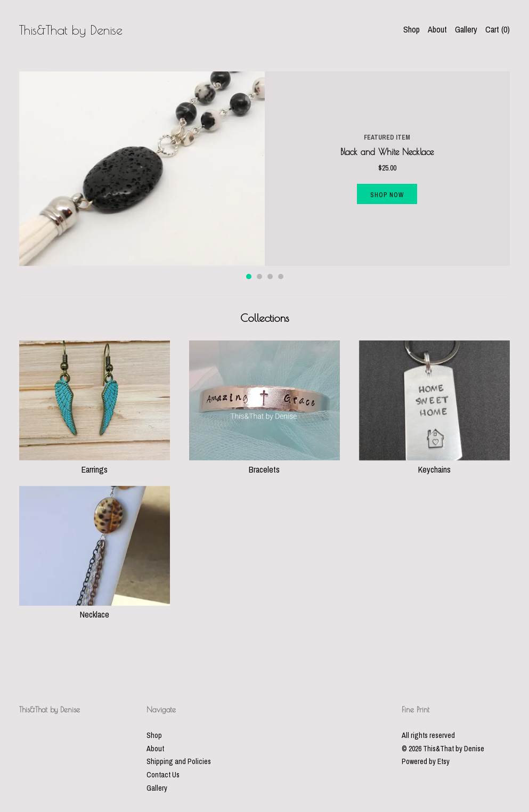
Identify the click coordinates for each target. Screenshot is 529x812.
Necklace (95, 608)
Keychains (434, 463)
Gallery (466, 29)
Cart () (498, 29)
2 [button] (259, 277)
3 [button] (270, 277)
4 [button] (281, 277)
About (437, 29)
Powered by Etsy (426, 761)
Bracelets (264, 463)
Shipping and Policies (179, 761)
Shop (412, 29)
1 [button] (249, 277)
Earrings (95, 463)
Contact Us (163, 775)
